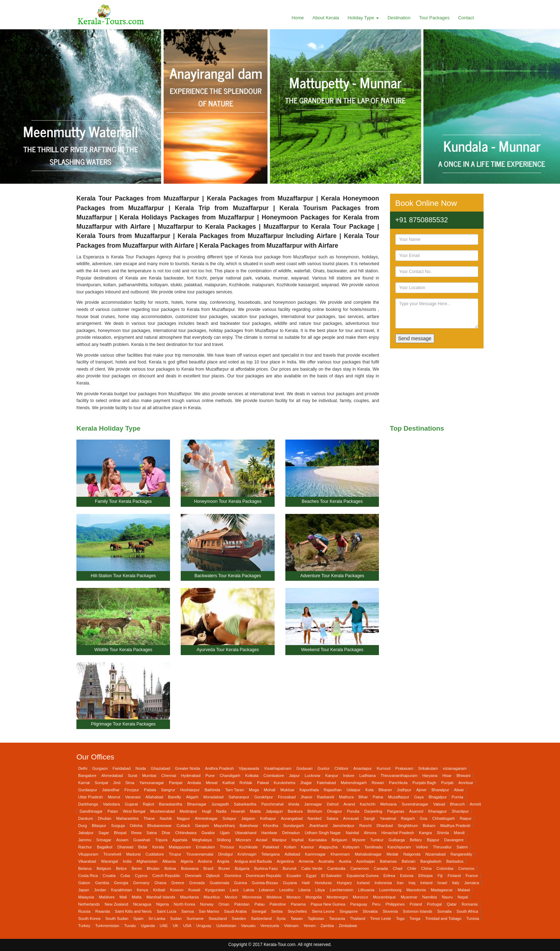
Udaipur (353, 790)
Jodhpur (404, 790)
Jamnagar (313, 804)
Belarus (85, 868)
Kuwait (194, 890)
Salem (462, 847)
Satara (332, 818)
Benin (137, 868)
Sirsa (130, 783)
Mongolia (313, 897)
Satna (152, 833)
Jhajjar (306, 783)
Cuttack (183, 826)
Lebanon (267, 890)
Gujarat (131, 804)
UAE (164, 926)
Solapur (229, 818)
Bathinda (212, 790)
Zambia (327, 926)
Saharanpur (239, 797)
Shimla (443, 833)
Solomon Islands (418, 911)
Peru (376, 904)
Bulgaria (242, 868)
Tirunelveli (112, 854)
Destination (399, 18)
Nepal (463, 897)
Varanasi (133, 797)
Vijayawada (249, 768)
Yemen (309, 926)
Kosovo (177, 890)
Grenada (197, 883)
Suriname (195, 918)
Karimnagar (315, 854)
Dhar (166, 833)
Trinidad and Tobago (443, 918)
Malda (255, 811)
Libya (320, 890)
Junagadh (220, 804)
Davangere (454, 840)
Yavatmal (388, 818)
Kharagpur (437, 811)
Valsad (439, 804)
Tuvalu (130, 926)
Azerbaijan (366, 861)
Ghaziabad (160, 768)
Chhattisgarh (443, 818)
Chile (412, 868)
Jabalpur (86, 833)
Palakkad (271, 847)
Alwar (459, 790)
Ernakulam (205, 847)
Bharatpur (440, 790)
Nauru (447, 897)
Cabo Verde (312, 868)
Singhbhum (408, 826)
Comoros (466, 868)
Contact (466, 18)
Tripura (161, 840)
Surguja (118, 826)
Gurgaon (100, 768)
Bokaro (429, 826)
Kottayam (351, 847)
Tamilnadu (373, 847)
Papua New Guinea (328, 904)
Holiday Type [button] (363, 18)
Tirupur (175, 854)
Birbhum (315, 811)
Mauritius (212, 897)
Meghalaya (202, 840)
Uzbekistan (226, 926)
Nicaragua (142, 904)
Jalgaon (248, 818)
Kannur (307, 847)
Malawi (464, 890)
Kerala (158, 847)
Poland (416, 904)
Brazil (209, 868)
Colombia (445, 868)
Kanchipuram (399, 847)
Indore (349, 776)
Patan (113, 811)
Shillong (224, 840)
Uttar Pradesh (91, 797)
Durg (82, 826)
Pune (210, 776)
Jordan (100, 890)
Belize (121, 868)
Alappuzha (328, 847)
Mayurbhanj (224, 826)
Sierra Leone (323, 911)
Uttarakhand (246, 833)
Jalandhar (111, 790)
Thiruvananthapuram (399, 776)
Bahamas (388, 861)
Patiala (150, 790)
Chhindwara (186, 833)
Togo (400, 918)
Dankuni (86, 818)
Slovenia (390, 911)
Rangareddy (461, 854)
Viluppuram (88, 854)
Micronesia (252, 897)
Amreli (475, 804)
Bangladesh (431, 861)
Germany (141, 883)
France (472, 876)
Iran (400, 883)
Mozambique (384, 897)
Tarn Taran (234, 790)
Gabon (84, 883)
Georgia (121, 883)
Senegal (259, 911)
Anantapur (362, 768)
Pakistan (242, 904)
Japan (84, 890)
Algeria (187, 861)
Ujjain (225, 833)
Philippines (395, 904)
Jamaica (472, 883)
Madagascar (442, 890)
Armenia (306, 861)
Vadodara (111, 804)
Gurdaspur (88, 790)
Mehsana (389, 804)
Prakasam (404, 768)
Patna (378, 797)
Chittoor (342, 768)
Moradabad (213, 797)
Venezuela (270, 926)
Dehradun (291, 833)
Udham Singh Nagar (323, 833)
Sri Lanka (157, 918)
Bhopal (120, 833)
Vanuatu (248, 926)
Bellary (416, 840)
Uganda (148, 926)
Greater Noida (187, 768)
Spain (138, 918)
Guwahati (142, 840)
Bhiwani (463, 776)
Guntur (324, 768)
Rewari (378, 783)
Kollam (290, 847)
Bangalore (87, 776)
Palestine (278, 904)
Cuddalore (155, 854)
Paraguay (359, 904)
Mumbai (149, 776)
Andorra (205, 861)
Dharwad (125, 847)
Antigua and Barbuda (253, 861)
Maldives (107, 897)
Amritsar (466, 783)
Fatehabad (326, 783)
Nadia (221, 811)
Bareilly (175, 797)
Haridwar (269, 833)
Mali (123, 897)
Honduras (323, 883)
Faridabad (121, 768)
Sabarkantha (245, 804)
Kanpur (332, 776)
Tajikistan (316, 918)
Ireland (426, 883)
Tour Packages (434, 18)
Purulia (353, 811)
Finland (454, 876)
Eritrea (389, 876)
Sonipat (101, 783)
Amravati (351, 818)
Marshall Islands (161, 897)
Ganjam (202, 826)
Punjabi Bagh (424, 783)
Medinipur (188, 811)
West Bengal (134, 811)
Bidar (143, 847)
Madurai (133, 854)
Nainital (352, 833)
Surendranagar (415, 804)
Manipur (279, 840)
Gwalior (208, 833)
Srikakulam (428, 768)
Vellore (422, 847)
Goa (423, 818)
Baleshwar (249, 826)
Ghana (160, 883)
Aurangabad (292, 818)
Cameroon (360, 868)
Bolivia (170, 868)
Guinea (240, 883)
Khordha (271, 826)
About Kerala (326, 18)
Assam (122, 840)
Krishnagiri (247, 854)
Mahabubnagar (368, 854)
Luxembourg (390, 890)
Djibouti (213, 876)
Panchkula (398, 783)
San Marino (209, 911)
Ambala (194, 783)
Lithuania (366, 890)
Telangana (271, 854)
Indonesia (383, 883)
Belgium (104, 868)
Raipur (466, 818)
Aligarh (192, 797)
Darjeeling (373, 811)
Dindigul (225, 854)
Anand (349, 804)
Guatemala (219, 883)
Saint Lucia (166, 911)
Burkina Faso (266, 868)
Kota (369, 790)
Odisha (136, 826)
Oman (224, 904)
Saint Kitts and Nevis (133, 911)
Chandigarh (230, 776)
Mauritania (189, 897)
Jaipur (294, 776)
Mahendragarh (354, 783)
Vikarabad (87, 861)
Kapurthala (309, 790)
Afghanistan (147, 861)
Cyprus (141, 876)
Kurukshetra (284, 783)
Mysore (359, 840)
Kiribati (159, 890)
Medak (392, 854)
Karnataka (318, 840)
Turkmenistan (107, 926)
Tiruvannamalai (200, 854)
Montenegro (337, 897)
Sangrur (168, 790)
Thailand (358, 918)
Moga (254, 790)
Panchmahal (272, 804)
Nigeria (162, 904)
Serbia (277, 911)
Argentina (285, 861)
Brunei (224, 868)
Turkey (84, 926)
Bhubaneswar (159, 826)
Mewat (212, 783)
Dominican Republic (264, 876)
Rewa (137, 833)
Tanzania (337, 918)
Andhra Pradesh (219, 768)
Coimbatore (274, 776)
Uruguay (204, 926)
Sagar (104, 833)
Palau (259, 904)
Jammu (85, 840)
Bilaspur (99, 826)
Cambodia (336, 868)
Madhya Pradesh (456, 826)
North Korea (184, 904)
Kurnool (384, 768)
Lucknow (312, 776)
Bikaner (385, 790)
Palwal (263, 783)
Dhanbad (384, 826)
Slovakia (370, 911)
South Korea (89, 918)
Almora (370, 833)
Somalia (444, 911)
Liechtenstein (341, 890)
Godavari (304, 768)
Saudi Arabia (235, 911)
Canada (381, 868)
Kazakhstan (121, 890)
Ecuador (294, 876)
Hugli (207, 811)
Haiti (306, 883)
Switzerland (261, 918)
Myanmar (409, 897)
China (426, 868)
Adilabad (292, 854)
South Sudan (117, 918)
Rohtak (246, 783)
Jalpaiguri (274, 811)
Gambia (102, 883)
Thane (149, 818)
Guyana (290, 883)
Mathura (346, 797)
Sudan (176, 918)
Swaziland (218, 918)
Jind (117, 783)
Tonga (415, 918)
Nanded (314, 818)
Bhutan (153, 868)
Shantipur (460, 811)
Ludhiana (367, 776)
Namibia (429, 897)
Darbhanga (88, 804)
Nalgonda (412, 854)
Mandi (459, 833)
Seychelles (297, 911)
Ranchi (366, 826)
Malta (137, 897)
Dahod (333, 804)
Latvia (249, 890)
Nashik (166, 818)
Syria (281, 918)
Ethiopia (425, 876)
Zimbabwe (348, 926)
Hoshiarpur (190, 790)
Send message (415, 338)
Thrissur (227, 847)
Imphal (297, 840)
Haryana (430, 776)
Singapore (349, 911)
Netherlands (89, 904)
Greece (178, 883)
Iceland (363, 883)
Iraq (412, 883)
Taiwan (297, 918)
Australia (326, 861)
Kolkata (252, 776)
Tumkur (377, 840)
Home (297, 18)
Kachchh (368, 804)
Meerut (114, 797)
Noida (141, 768)
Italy (456, 883)
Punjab (447, 783)
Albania (169, 861)
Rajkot (149, 804)
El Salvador (332, 876)
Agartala (180, 840)
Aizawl (261, 840)
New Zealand (116, 904)
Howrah (238, 811)
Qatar (452, 904)
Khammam (340, 854)
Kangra (425, 833)
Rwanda (103, 911)
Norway (207, 904)
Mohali (269, 790)
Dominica (233, 876)
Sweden (239, 918)
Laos (234, 890)
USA (187, 926)
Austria (345, 861)
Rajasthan (332, 790)
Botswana (190, 868)
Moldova (274, 897)
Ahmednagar (206, 818)
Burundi (289, 868)
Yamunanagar (152, 783)
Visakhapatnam (278, 768)
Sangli (369, 818)
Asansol (416, 811)
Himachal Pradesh (398, 833)
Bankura (295, 811)
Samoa (187, 911)
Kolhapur (268, 818)
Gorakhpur (264, 797)
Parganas (396, 811)
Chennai (169, 776)
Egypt (311, 876)
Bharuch (457, 804)
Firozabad (287, 797)
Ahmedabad (112, 776)
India (127, 861)
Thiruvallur (442, 847)
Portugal (434, 904)
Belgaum (339, 840)
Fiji (440, 876)
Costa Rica (88, 876)
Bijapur (433, 840)
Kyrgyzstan (215, 890)
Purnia (457, 797)
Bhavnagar (197, 804)
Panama (298, 904)
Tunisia (473, 918)
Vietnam (291, 926)
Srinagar (104, 840)
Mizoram (243, 840)
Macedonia (416, 890)
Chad (398, 868)
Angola (223, 861)
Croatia (109, 876)
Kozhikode (249, 847)
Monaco (294, 897)
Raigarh (408, 818)
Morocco (361, 897)
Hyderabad (191, 776)
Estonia (407, 876)
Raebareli (326, 797)
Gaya (419, 797)
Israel (442, 883)
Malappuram (180, 847)
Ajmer (421, 790)
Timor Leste (381, 918)
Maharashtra (127, 818)
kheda (294, 804)
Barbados (455, 861)
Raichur (85, 847)
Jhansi (306, 797)
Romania (469, 904)
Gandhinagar (91, 811)
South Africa (467, 911)
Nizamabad (436, 854)
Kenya (142, 890)
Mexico (231, 897)
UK (176, 926)
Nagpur (183, 818)
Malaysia (86, 897)
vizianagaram (455, 768)
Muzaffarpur (399, 797)
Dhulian (105, 818)
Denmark (193, 876)
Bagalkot (105, 847)
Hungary (344, 883)
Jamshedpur (344, 826)
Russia (84, 911)
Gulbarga (397, 840)
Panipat (176, 783)
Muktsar (287, 790)
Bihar (363, 797)
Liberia (305, 890)
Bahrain (409, 861)
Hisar (447, 776)
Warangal (109, 861)
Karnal (84, 783)
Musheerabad (162, 811)
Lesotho (286, 890)
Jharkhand (318, 826)
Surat (133, 776)
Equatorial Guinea (362, 876)
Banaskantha (171, 804)
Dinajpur (335, 811)
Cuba (125, 876)
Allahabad (154, 797)
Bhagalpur (438, 797)
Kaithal (229, 783)
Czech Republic (166, 876)
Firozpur (132, 790)
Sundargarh (294, 826)
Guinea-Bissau (265, 883)
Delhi (83, 768)
